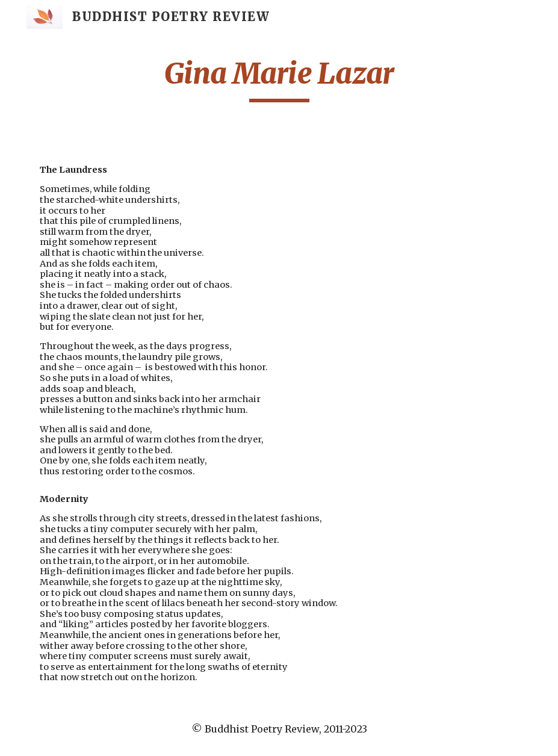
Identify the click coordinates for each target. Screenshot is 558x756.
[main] (279, 79)
